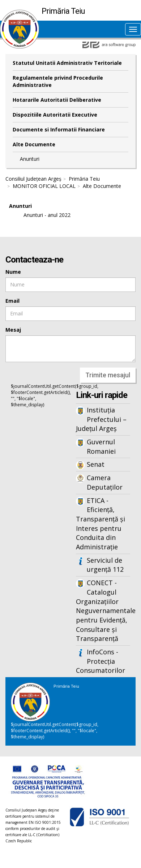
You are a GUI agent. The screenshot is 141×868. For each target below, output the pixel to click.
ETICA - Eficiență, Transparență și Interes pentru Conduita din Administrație (101, 524)
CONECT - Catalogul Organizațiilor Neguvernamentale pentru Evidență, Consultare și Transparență (103, 611)
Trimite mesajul (108, 375)
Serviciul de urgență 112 (105, 565)
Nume (13, 272)
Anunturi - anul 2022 (47, 215)
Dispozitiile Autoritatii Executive (55, 115)
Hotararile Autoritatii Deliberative (57, 100)
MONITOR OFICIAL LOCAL (44, 186)
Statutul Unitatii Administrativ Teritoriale (67, 63)
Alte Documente (34, 144)
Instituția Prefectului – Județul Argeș (101, 419)
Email (12, 301)
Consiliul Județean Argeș (33, 179)
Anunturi (30, 159)
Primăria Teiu (84, 179)
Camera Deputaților (105, 482)
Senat (96, 464)
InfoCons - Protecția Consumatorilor (101, 661)
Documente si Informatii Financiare (59, 129)
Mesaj (13, 330)
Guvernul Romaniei (101, 446)
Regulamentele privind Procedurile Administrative (58, 81)
